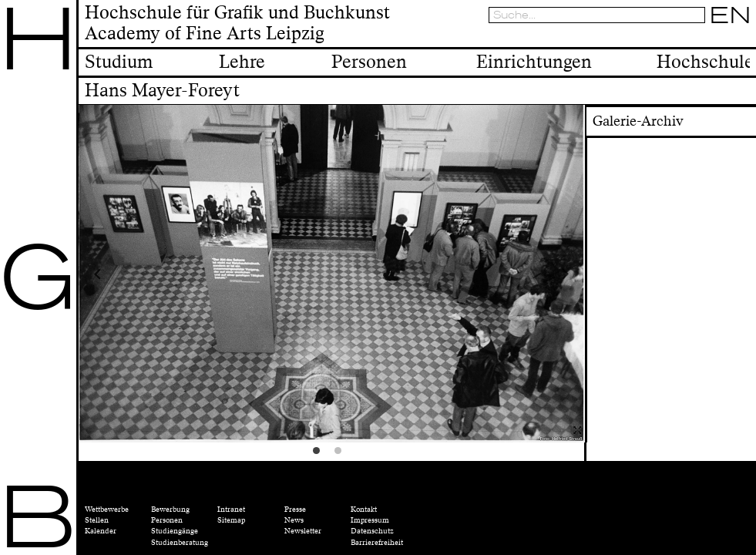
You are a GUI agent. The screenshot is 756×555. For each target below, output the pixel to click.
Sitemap (231, 520)
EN (731, 15)
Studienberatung (180, 543)
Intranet (231, 510)
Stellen (97, 520)
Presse (295, 510)
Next (521, 274)
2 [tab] (342, 455)
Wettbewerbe (107, 510)
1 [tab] (321, 455)
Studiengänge (175, 531)
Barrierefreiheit (377, 543)
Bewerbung (170, 510)
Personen (167, 520)
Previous (142, 274)
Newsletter (303, 531)
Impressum (370, 520)
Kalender (101, 531)
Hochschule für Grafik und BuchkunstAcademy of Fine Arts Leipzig (237, 24)
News (294, 520)
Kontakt (364, 510)
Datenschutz (372, 531)
